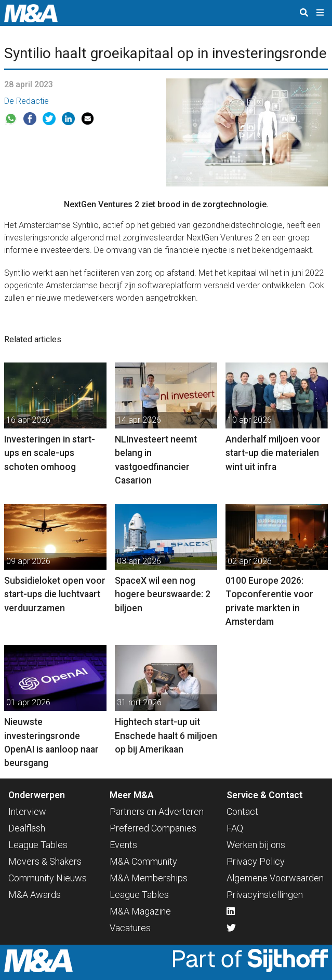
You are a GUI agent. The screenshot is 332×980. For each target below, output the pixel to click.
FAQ (235, 828)
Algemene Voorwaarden (275, 878)
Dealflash (27, 828)
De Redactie (26, 101)
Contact (242, 811)
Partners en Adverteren (157, 811)
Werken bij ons (256, 845)
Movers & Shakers (45, 861)
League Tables (38, 845)
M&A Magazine (140, 911)
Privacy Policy (256, 861)
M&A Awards (35, 895)
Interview (27, 811)
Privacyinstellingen (265, 895)
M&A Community (143, 861)
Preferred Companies (153, 828)
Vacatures (130, 928)
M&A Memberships (149, 878)
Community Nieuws (48, 878)
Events (123, 845)
